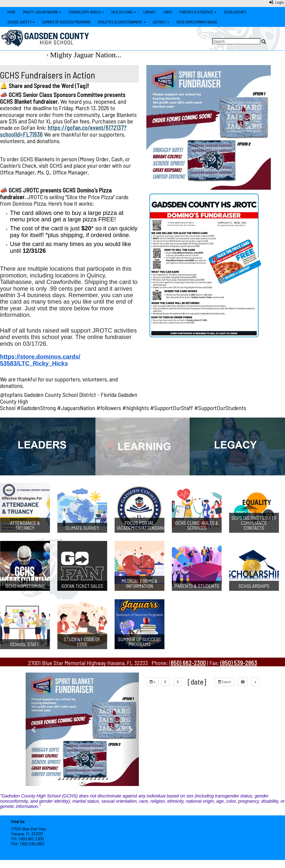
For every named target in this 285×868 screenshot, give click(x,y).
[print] (243, 682)
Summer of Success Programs (66, 22)
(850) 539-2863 (239, 663)
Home (12, 12)
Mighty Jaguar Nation (42, 12)
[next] (178, 682)
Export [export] (224, 682)
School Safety (21, 22)
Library (150, 12)
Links (168, 12)
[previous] (165, 682)
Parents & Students (198, 12)
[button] (34, 729)
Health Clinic (124, 12)
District (161, 22)
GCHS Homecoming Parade (197, 22)
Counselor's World (86, 12)
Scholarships (235, 12)
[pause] (82, 783)
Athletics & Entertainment (122, 22)
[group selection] (152, 682)
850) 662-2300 (188, 663)
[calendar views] (255, 682)
